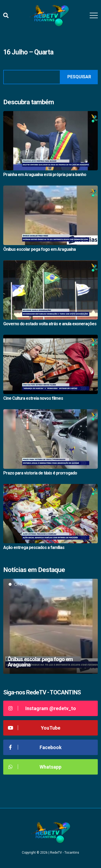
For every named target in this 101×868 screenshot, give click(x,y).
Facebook (34, 747)
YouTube (34, 728)
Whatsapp (34, 767)
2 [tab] (16, 584)
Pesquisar (79, 77)
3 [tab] (21, 584)
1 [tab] (10, 584)
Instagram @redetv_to (42, 708)
